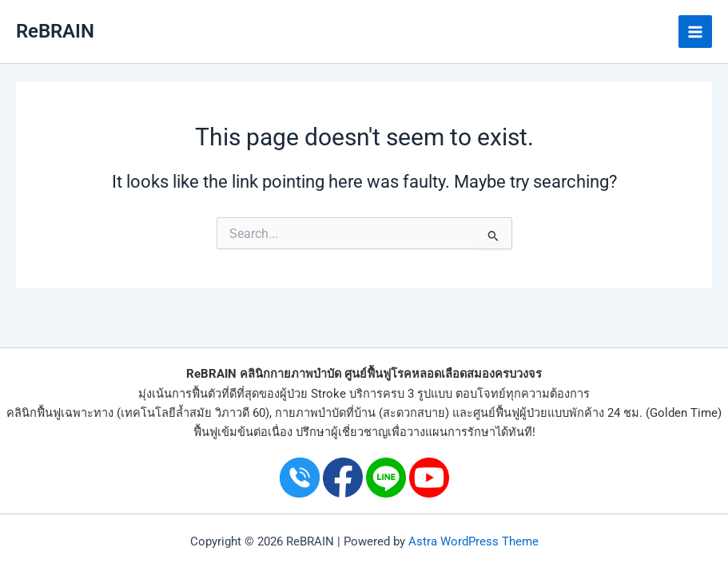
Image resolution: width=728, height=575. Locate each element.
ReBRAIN (55, 31)
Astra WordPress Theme (473, 541)
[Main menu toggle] (695, 32)
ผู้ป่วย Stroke (313, 394)
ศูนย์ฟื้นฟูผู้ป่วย (510, 413)
